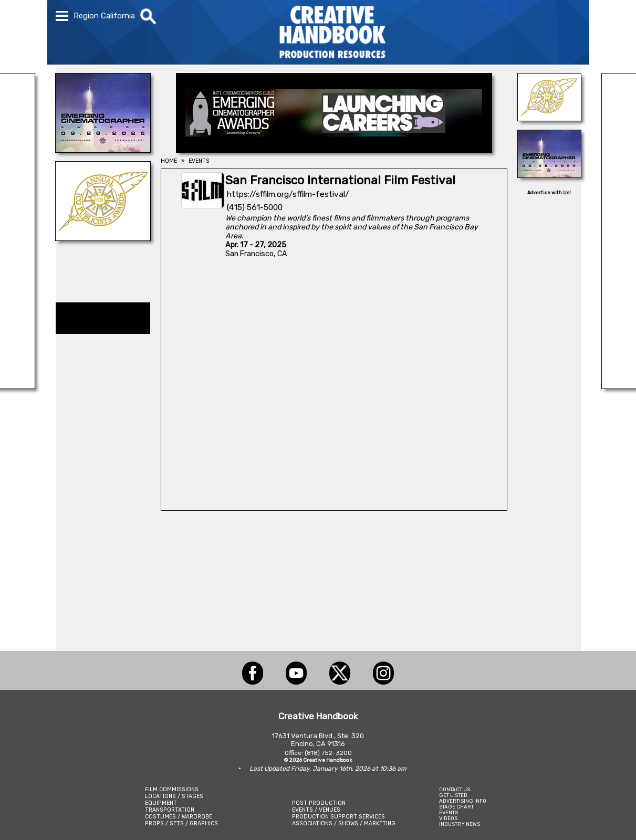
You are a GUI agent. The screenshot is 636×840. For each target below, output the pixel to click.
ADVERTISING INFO (463, 801)
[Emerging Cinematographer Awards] (103, 150)
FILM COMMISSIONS (172, 789)
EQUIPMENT (161, 803)
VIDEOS (448, 818)
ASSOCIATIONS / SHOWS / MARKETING (344, 823)
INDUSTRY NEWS (460, 824)
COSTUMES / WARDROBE (179, 817)
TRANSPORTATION (170, 810)
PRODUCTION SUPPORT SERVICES (338, 817)
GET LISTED (453, 795)
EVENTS (449, 812)
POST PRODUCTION (319, 803)
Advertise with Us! (549, 193)
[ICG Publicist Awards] (103, 238)
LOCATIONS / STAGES (174, 796)
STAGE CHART (456, 807)
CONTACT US (455, 789)
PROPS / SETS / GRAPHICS (181, 823)
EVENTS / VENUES (316, 810)
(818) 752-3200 (328, 753)
